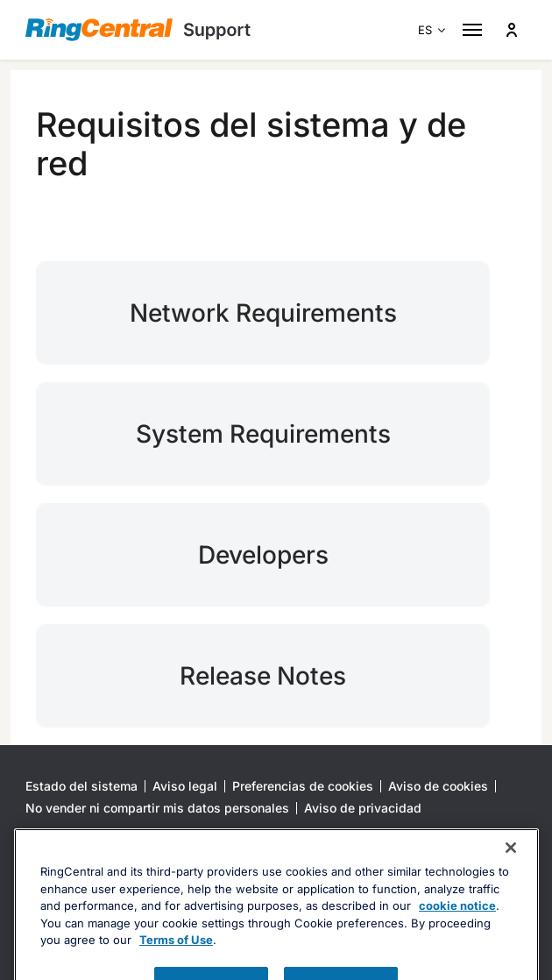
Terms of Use (176, 968)
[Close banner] (511, 876)
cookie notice (457, 934)
